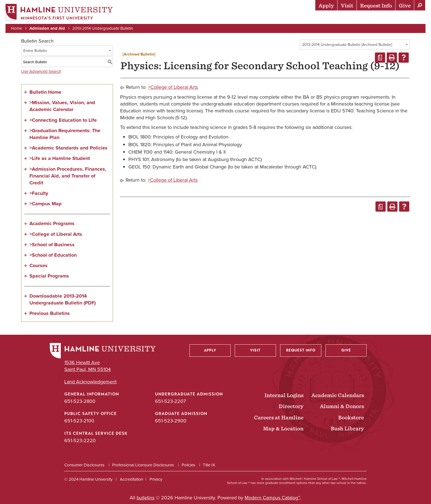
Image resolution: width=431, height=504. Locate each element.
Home (16, 28)
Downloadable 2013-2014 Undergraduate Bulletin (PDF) (63, 299)
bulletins (146, 498)
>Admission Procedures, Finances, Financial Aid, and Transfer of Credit (68, 176)
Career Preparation (357, 18)
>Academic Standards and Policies (68, 148)
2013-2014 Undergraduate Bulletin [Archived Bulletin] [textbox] (347, 45)
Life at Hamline (307, 18)
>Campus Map (45, 204)
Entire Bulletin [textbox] (35, 51)
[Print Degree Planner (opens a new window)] (380, 58)
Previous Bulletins (50, 313)
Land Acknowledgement (90, 382)
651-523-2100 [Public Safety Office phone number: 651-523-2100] (79, 421)
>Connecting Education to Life (63, 120)
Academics (269, 18)
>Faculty (39, 193)
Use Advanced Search (41, 71)
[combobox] (355, 45)
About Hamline (407, 18)
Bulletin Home (45, 92)
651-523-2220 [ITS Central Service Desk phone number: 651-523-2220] (80, 441)
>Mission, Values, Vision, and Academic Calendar (62, 106)
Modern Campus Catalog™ (272, 498)
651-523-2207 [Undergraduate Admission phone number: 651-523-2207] (170, 401)
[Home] (59, 13)
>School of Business (52, 245)
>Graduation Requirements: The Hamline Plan (65, 134)
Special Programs (49, 276)
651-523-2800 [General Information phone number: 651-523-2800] (80, 401)
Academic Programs (52, 224)
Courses (38, 265)
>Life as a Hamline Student (60, 158)
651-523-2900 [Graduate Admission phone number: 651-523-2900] (171, 421)
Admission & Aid (230, 18)
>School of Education (53, 255)
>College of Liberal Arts (56, 234)
